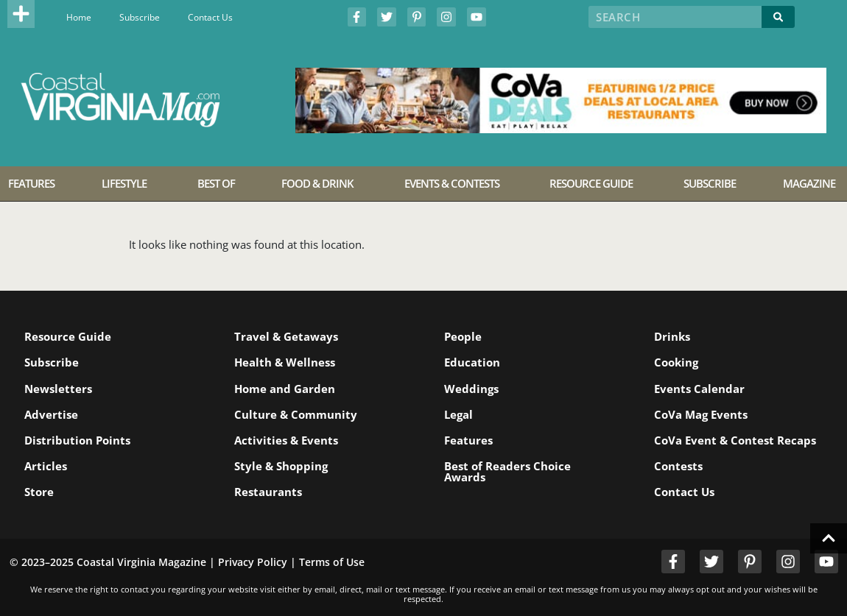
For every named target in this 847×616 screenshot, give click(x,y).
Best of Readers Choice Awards (507, 471)
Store (39, 492)
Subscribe (140, 17)
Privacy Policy (253, 562)
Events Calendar (699, 389)
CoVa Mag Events (701, 414)
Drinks (672, 336)
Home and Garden (285, 389)
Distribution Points (77, 440)
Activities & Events (286, 440)
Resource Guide (68, 336)
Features (468, 440)
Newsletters (58, 389)
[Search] (778, 17)
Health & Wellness (285, 362)
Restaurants (268, 492)
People (463, 336)
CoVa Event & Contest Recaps (735, 440)
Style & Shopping (281, 466)
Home (79, 17)
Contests (678, 466)
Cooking (676, 362)
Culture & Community (296, 414)
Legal (458, 414)
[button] (21, 14)
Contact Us (210, 17)
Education (472, 362)
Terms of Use (332, 562)
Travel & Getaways (286, 336)
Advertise (51, 414)
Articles (46, 466)
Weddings (471, 389)
